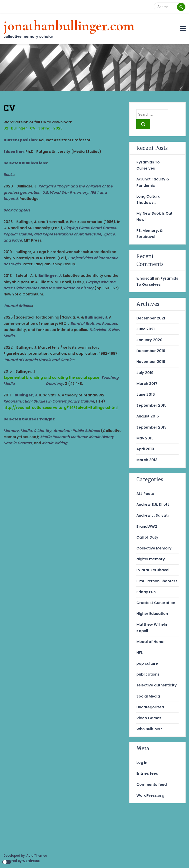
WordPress (31, 861)
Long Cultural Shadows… (149, 199)
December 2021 (151, 318)
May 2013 (145, 438)
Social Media (148, 696)
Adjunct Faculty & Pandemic (153, 182)
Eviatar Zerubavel (153, 570)
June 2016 (146, 394)
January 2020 (149, 340)
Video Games (149, 718)
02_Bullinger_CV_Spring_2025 (33, 128)
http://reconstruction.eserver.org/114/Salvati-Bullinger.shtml (60, 408)
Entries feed (147, 773)
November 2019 (151, 362)
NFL (140, 653)
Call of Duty (147, 537)
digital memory (151, 559)
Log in (142, 763)
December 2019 (151, 351)
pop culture (147, 663)
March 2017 (147, 384)
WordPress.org (150, 795)
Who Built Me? (149, 729)
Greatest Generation (156, 603)
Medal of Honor (151, 642)
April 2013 (145, 449)
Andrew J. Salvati (152, 515)
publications (148, 674)
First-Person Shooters (157, 581)
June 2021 (146, 329)
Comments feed (152, 785)
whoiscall (145, 278)
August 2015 (148, 416)
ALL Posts (145, 494)
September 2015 (151, 405)
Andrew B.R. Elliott (153, 505)
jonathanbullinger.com (69, 26)
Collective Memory (154, 548)
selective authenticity (157, 685)
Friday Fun (146, 592)
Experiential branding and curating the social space (51, 378)
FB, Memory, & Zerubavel (150, 234)
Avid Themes (37, 856)
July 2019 (145, 373)
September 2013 (151, 427)
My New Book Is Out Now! (154, 216)
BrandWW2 (147, 526)
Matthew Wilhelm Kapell (152, 628)
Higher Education (152, 614)
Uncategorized (150, 707)
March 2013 (147, 460)
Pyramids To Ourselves (148, 165)
